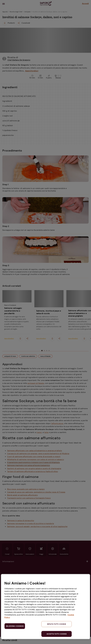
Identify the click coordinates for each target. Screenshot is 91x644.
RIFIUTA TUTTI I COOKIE (57, 624)
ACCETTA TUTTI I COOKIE (57, 634)
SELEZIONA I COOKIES (15, 626)
